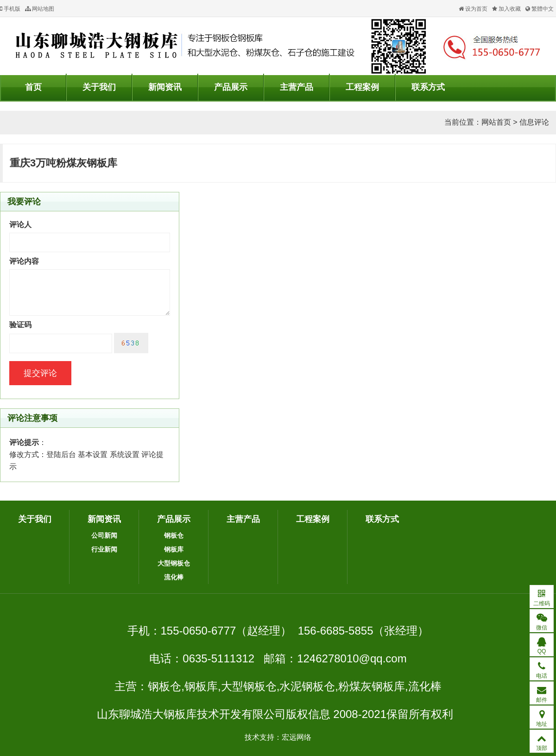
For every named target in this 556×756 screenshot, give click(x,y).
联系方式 (428, 87)
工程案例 (362, 87)
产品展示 (231, 87)
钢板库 (174, 549)
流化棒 (174, 577)
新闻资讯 (165, 87)
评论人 (20, 225)
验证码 (20, 325)
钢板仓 (174, 535)
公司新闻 (104, 535)
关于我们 (99, 87)
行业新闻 (104, 549)
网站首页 (496, 122)
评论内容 (24, 261)
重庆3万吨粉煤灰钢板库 (63, 163)
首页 (33, 87)
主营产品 (297, 87)
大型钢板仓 (174, 563)
